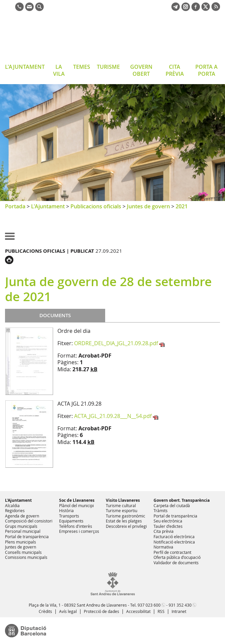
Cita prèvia (164, 531)
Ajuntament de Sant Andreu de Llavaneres (58, 38)
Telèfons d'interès (76, 526)
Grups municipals (21, 526)
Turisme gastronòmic (126, 516)
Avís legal (68, 611)
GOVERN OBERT (141, 70)
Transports (69, 516)
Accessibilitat (138, 611)
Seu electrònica (168, 521)
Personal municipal (23, 531)
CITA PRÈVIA (175, 70)
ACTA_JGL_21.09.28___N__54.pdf (113, 416)
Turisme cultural (121, 505)
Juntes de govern (148, 206)
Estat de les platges (124, 521)
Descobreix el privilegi (126, 526)
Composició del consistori (29, 521)
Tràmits (161, 510)
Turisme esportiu (122, 510)
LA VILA (59, 70)
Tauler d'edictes (168, 526)
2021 (182, 206)
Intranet (179, 611)
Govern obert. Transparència (182, 500)
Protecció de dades (101, 611)
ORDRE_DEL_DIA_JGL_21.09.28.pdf (116, 343)
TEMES (82, 67)
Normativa (163, 547)
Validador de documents (176, 563)
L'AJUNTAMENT (25, 67)
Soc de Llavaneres (77, 500)
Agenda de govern (22, 516)
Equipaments (71, 521)
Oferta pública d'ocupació (177, 557)
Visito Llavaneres (123, 500)
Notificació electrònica (174, 542)
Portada (15, 206)
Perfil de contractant (172, 552)
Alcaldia (12, 505)
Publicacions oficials (96, 206)
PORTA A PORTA (206, 70)
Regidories (15, 510)
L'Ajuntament (48, 206)
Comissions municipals (26, 557)
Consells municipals (23, 552)
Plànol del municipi (76, 505)
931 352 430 (180, 605)
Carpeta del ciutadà (172, 505)
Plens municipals (21, 542)
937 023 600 (149, 605)
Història (66, 510)
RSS (161, 611)
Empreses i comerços (79, 531)
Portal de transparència (27, 536)
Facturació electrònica (174, 536)
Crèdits (45, 611)
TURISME (108, 67)
